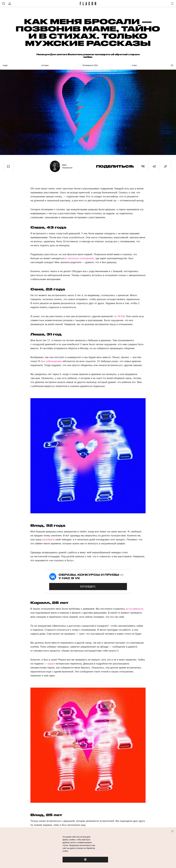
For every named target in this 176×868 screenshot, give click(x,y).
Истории (45, 65)
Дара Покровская (67, 166)
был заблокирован (51, 361)
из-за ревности (134, 609)
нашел (51, 664)
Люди (5, 65)
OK (85, 860)
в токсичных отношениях (80, 258)
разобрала (49, 540)
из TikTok (119, 316)
